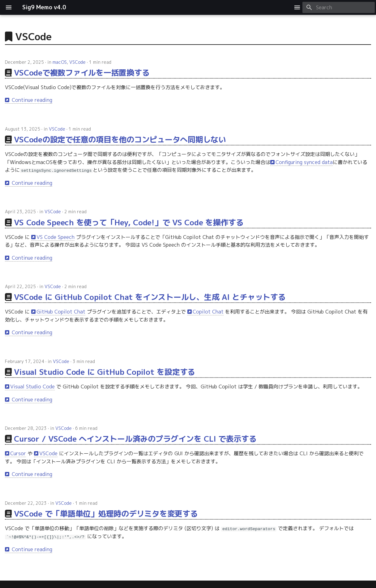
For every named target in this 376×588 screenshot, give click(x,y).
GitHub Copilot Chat (61, 312)
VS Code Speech (56, 237)
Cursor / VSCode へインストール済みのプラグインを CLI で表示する (135, 439)
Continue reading (31, 100)
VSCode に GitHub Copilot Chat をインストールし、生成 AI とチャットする (150, 297)
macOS (60, 62)
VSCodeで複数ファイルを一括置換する (82, 73)
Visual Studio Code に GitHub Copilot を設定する (105, 372)
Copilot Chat (208, 312)
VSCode (77, 62)
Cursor (18, 453)
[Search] (339, 7)
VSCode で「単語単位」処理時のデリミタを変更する (106, 514)
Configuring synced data (304, 162)
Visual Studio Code (32, 387)
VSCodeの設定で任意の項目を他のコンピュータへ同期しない (120, 139)
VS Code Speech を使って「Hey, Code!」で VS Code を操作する (129, 222)
